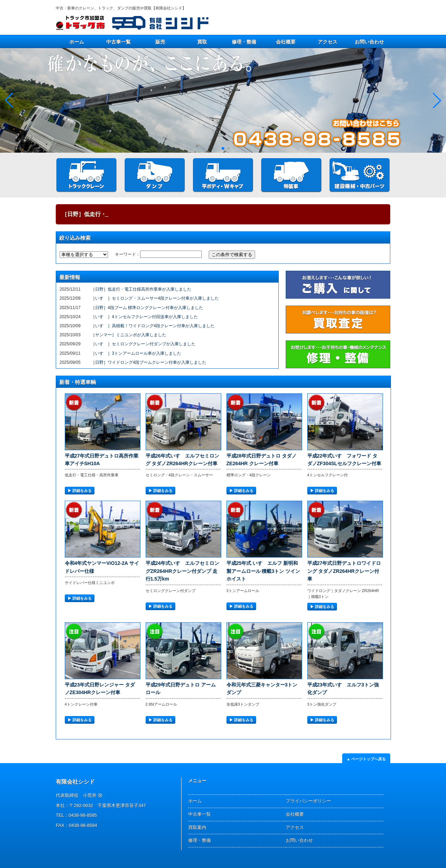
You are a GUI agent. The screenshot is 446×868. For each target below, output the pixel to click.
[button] (437, 100)
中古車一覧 (118, 42)
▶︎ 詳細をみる (80, 491)
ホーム (77, 42)
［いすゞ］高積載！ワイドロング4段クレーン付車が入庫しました (153, 326)
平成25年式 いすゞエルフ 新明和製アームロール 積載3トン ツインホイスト (263, 571)
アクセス (328, 42)
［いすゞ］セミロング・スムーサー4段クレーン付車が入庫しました (155, 298)
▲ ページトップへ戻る (366, 759)
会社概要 (286, 42)
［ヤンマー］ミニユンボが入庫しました (129, 335)
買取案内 (197, 827)
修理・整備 (244, 42)
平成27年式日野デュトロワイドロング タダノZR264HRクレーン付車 (344, 571)
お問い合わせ (369, 42)
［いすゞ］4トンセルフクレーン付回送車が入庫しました (144, 317)
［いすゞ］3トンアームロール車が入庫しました (136, 353)
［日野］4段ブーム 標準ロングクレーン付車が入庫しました (147, 308)
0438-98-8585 (83, 815)
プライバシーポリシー (308, 801)
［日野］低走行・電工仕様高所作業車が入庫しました (141, 289)
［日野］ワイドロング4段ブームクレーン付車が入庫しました (149, 362)
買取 (202, 42)
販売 (160, 42)
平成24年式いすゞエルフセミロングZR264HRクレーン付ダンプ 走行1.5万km (183, 571)
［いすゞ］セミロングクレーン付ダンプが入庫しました (143, 344)
